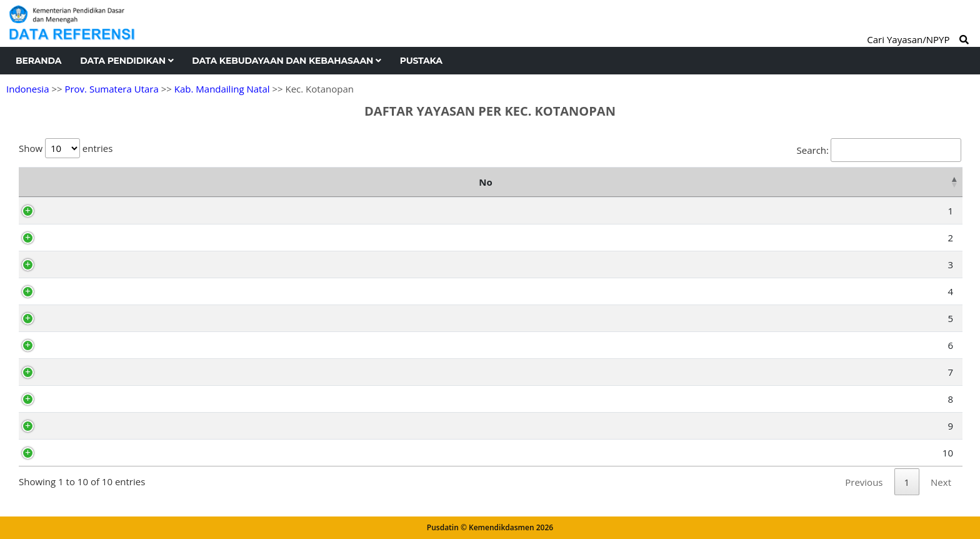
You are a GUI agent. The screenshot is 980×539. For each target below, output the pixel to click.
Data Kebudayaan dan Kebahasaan (286, 61)
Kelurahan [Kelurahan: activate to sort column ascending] (901, 182)
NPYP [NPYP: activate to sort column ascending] (83, 182)
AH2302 (78, 345)
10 (40, 453)
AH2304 (78, 399)
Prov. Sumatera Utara (111, 89)
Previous (864, 482)
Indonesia (27, 89)
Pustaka (421, 61)
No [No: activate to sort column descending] (32, 182)
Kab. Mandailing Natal (222, 89)
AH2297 (78, 426)
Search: (879, 150)
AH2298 (78, 264)
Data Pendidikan (127, 61)
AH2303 (78, 291)
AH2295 (78, 372)
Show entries (66, 148)
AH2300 (78, 211)
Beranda (38, 61)
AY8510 (77, 453)
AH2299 (78, 238)
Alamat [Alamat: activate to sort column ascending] (688, 182)
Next (941, 482)
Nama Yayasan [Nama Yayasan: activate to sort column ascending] (324, 182)
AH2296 (78, 318)
